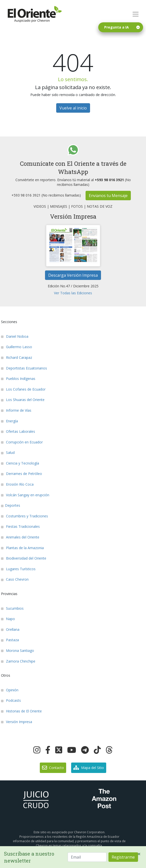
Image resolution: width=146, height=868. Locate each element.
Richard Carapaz (17, 357)
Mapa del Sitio (89, 768)
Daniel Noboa (15, 336)
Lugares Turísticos (18, 569)
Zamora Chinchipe (18, 661)
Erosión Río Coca (17, 484)
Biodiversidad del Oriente (24, 558)
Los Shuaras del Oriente (23, 400)
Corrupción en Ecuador (22, 442)
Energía (9, 421)
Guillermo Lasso (17, 347)
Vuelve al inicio (73, 108)
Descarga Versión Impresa (73, 275)
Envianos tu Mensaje (108, 196)
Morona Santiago (18, 651)
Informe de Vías (16, 410)
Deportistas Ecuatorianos (24, 368)
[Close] (139, 854)
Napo (8, 619)
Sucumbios (12, 608)
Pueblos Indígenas (18, 379)
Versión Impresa (17, 722)
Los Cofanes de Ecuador (23, 389)
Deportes (11, 505)
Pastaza (10, 640)
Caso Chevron (15, 579)
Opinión (10, 690)
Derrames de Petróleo (22, 474)
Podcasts (11, 700)
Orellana (10, 629)
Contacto (53, 768)
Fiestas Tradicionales (20, 526)
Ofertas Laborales (18, 431)
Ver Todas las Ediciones (73, 293)
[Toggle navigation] (136, 14)
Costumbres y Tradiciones (24, 516)
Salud (8, 452)
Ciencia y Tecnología (20, 463)
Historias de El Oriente (21, 711)
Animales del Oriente (20, 537)
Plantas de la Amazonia (22, 548)
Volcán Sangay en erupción (25, 495)
